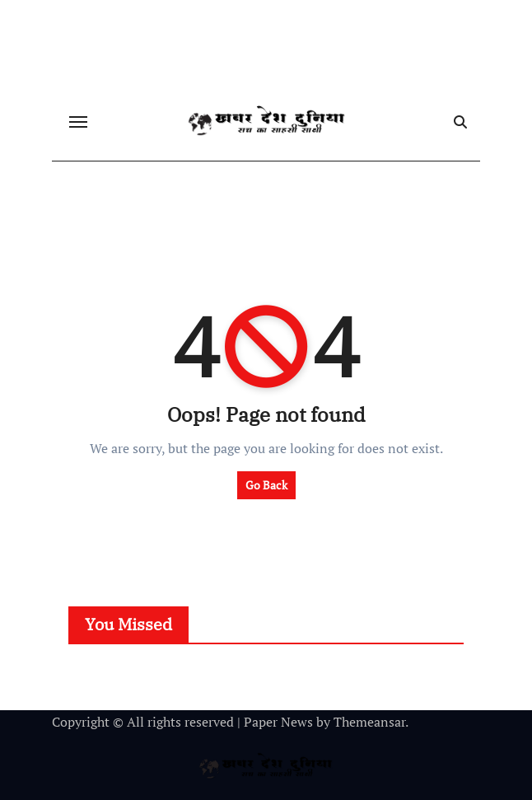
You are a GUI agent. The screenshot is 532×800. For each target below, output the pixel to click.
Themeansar (369, 722)
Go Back (266, 485)
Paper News (278, 722)
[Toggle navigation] (78, 122)
